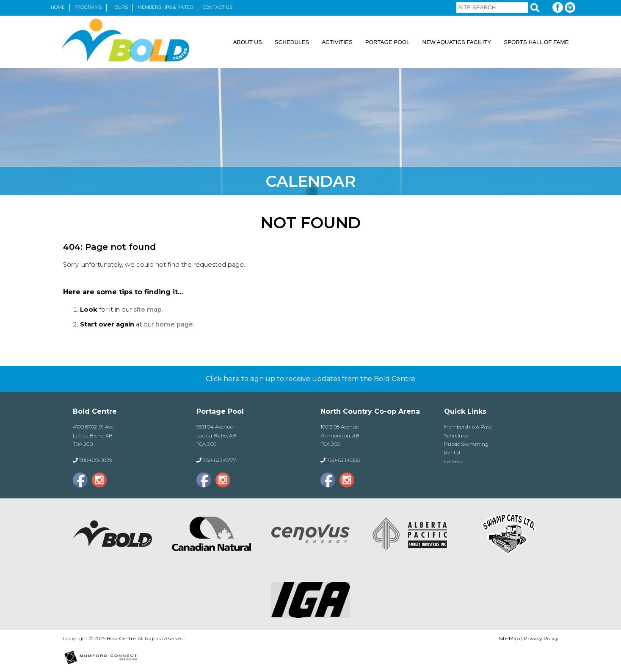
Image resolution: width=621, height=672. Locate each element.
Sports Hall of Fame (536, 42)
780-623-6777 (219, 460)
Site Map (509, 638)
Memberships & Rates (165, 7)
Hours (120, 7)
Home (58, 7)
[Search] (535, 8)
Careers (453, 461)
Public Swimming (466, 444)
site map (148, 310)
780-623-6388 (343, 460)
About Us (248, 42)
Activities (337, 42)
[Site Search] (492, 7)
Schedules (292, 42)
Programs (88, 7)
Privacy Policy (541, 638)
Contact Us (218, 7)
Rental (452, 452)
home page (174, 324)
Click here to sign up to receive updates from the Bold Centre (310, 379)
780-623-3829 (96, 460)
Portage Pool (388, 42)
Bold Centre (121, 638)
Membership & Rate (468, 427)
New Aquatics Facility (457, 42)
